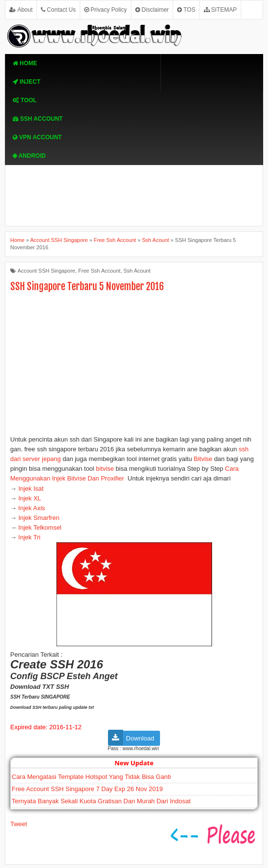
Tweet (19, 824)
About (21, 10)
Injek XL (30, 498)
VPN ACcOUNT (37, 137)
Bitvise (202, 459)
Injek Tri (28, 537)
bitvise (106, 469)
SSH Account (38, 119)
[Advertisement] (134, 367)
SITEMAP (220, 10)
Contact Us (58, 10)
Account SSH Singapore (46, 271)
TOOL (25, 100)
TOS (186, 10)
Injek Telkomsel (39, 527)
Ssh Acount (137, 271)
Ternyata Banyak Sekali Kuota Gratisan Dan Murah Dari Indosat (101, 801)
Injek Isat (33, 489)
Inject (27, 82)
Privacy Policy (106, 10)
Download (140, 738)
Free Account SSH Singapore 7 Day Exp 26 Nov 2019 (87, 789)
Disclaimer (152, 10)
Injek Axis (31, 508)
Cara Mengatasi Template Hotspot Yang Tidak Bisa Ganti (91, 777)
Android (29, 156)
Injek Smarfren (39, 518)
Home (25, 63)
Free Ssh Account (99, 271)
